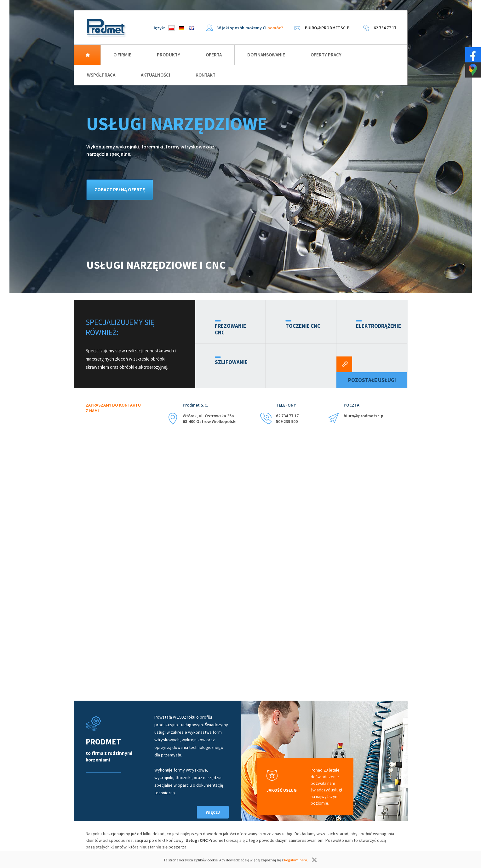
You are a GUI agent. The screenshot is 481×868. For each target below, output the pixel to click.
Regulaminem (296, 860)
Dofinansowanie (266, 55)
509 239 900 (287, 421)
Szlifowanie (231, 362)
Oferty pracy (326, 55)
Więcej (213, 812)
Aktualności (155, 75)
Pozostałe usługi (372, 380)
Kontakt (206, 75)
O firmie (122, 55)
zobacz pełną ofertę (120, 190)
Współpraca (101, 75)
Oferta (214, 55)
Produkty (169, 55)
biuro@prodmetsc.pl (328, 28)
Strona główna (87, 55)
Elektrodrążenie (378, 326)
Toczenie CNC (303, 326)
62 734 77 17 (385, 28)
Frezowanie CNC (230, 329)
